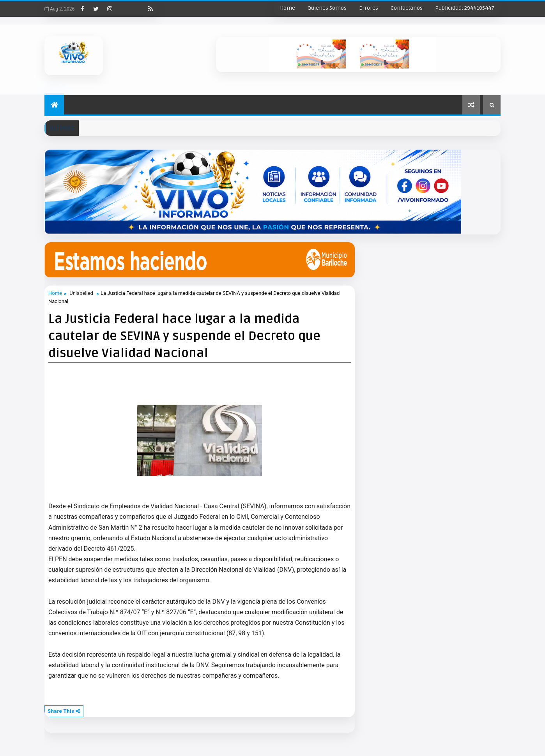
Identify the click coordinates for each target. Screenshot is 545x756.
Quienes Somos (327, 8)
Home (288, 8)
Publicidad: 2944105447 (465, 8)
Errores (369, 8)
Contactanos (407, 8)
